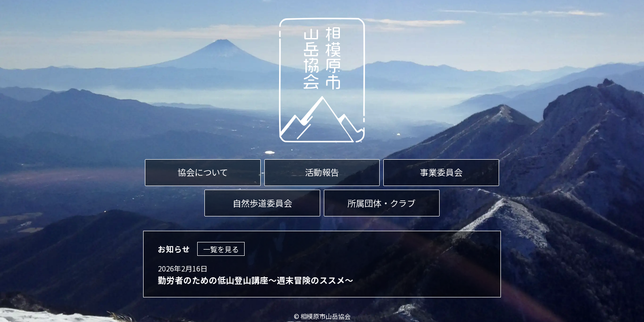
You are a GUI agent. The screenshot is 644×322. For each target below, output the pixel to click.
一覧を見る (221, 249)
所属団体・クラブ (381, 203)
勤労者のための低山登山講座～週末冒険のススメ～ (256, 280)
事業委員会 (441, 172)
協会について (203, 172)
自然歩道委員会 (262, 203)
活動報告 (322, 172)
